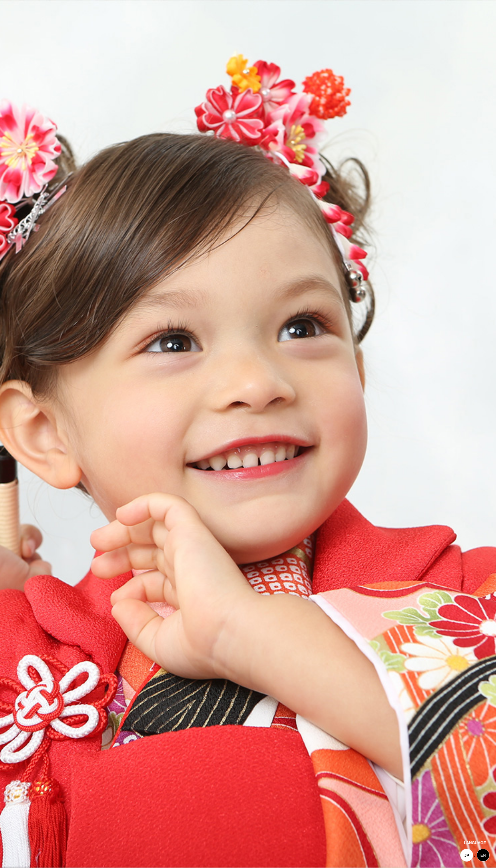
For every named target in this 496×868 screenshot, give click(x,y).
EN (483, 855)
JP (467, 855)
